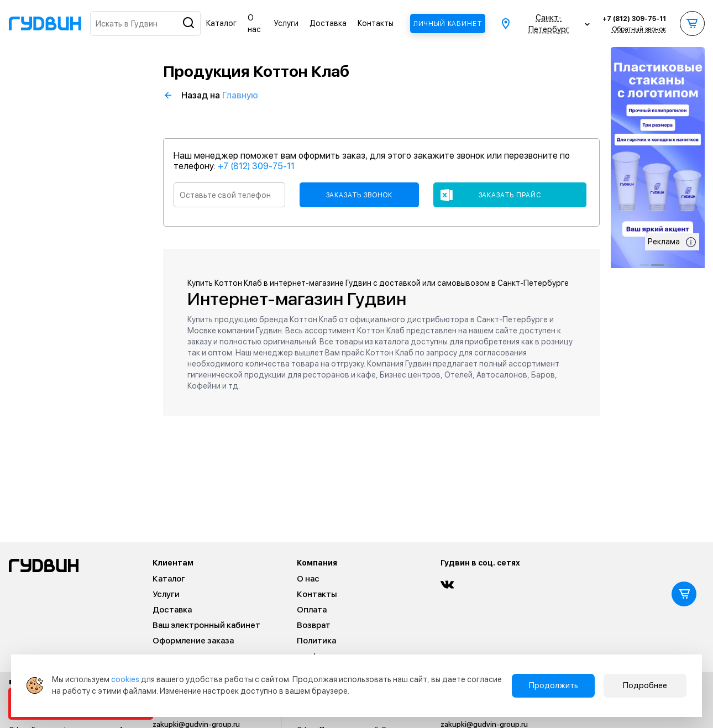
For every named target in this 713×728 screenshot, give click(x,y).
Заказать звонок (360, 195)
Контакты (376, 23)
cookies (125, 679)
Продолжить (554, 685)
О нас (308, 579)
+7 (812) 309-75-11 (634, 19)
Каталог (221, 23)
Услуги (286, 23)
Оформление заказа (193, 641)
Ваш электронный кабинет (206, 625)
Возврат (314, 625)
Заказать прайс (510, 195)
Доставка (328, 23)
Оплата (312, 610)
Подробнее (645, 685)
